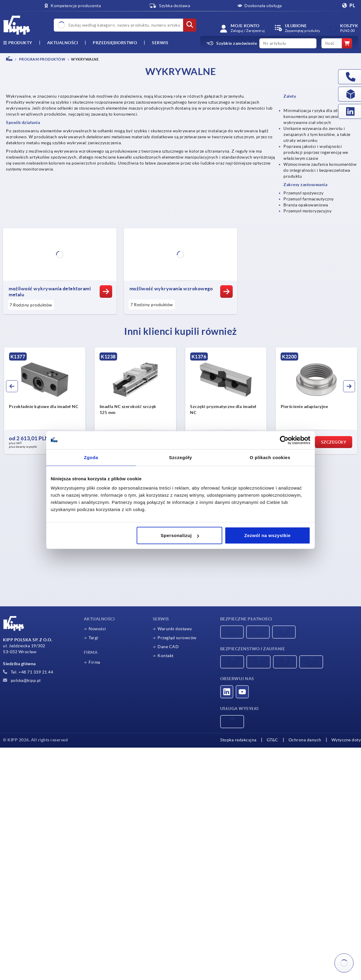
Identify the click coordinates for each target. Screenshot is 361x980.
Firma (94, 662)
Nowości (97, 629)
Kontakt (166, 656)
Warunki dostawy (175, 629)
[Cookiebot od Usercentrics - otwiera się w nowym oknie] (284, 440)
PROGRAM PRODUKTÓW (42, 59)
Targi (94, 638)
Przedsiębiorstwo (115, 43)
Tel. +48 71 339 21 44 (28, 672)
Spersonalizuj (180, 535)
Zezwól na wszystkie (267, 535)
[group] (45, 401)
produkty (18, 43)
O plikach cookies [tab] (270, 457)
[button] (12, 386)
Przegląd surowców (177, 638)
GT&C (270, 740)
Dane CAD (168, 647)
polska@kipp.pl (22, 680)
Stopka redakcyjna (238, 740)
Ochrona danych (300, 740)
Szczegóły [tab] (180, 457)
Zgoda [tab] (91, 457)
